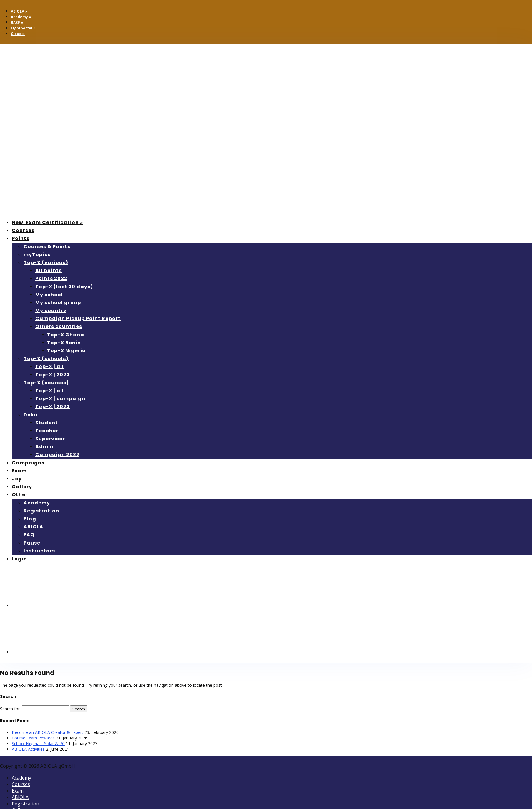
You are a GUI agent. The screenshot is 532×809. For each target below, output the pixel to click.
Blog (30, 519)
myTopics (37, 255)
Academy (37, 503)
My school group (58, 303)
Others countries (59, 326)
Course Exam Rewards (33, 738)
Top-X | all (50, 367)
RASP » (17, 23)
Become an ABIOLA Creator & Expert (48, 732)
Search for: (10, 709)
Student (47, 423)
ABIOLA (33, 527)
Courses (23, 230)
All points (49, 271)
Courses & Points (47, 247)
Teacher (47, 431)
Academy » (21, 17)
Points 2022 (51, 278)
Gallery (22, 487)
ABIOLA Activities (28, 749)
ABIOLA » (19, 11)
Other (20, 495)
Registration (41, 511)
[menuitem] (56, 605)
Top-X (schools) (46, 359)
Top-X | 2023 (53, 375)
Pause (32, 543)
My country (51, 311)
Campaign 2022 (57, 455)
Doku (31, 415)
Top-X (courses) (46, 383)
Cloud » (18, 34)
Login (19, 559)
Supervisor (50, 439)
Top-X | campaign (60, 399)
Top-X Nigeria (66, 351)
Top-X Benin (64, 343)
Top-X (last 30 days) (64, 287)
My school (49, 295)
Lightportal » (23, 28)
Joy (17, 479)
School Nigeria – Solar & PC (38, 743)
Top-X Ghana (66, 335)
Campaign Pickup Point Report (78, 319)
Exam (19, 471)
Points (21, 238)
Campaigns (28, 463)
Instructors (39, 551)
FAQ (29, 535)
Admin (44, 447)
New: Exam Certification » (47, 222)
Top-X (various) (46, 263)
